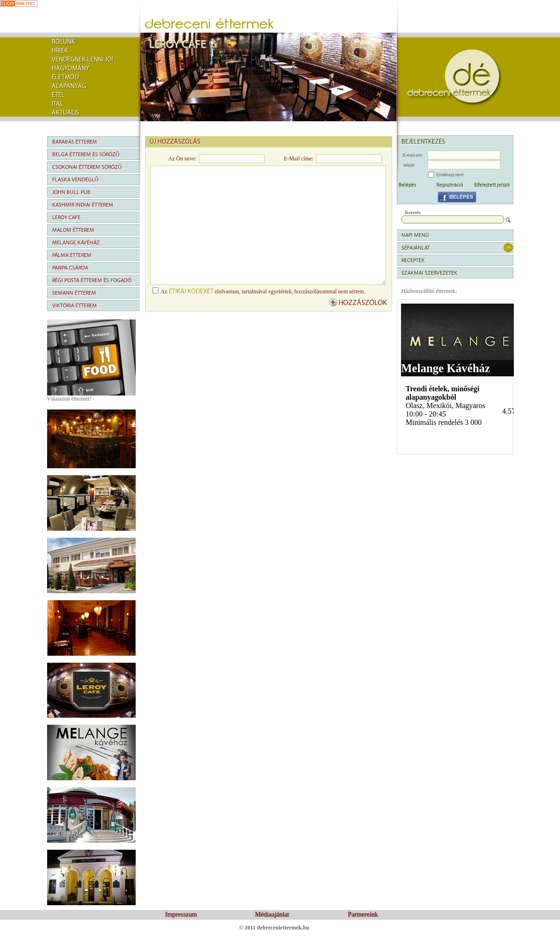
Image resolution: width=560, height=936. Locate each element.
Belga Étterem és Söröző (86, 154)
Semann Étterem (74, 293)
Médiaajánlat (272, 914)
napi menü (415, 235)
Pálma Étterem (72, 255)
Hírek (60, 51)
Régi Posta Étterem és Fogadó (92, 280)
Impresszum (181, 914)
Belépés (407, 185)
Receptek (413, 260)
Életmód (65, 77)
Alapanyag (69, 86)
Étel (58, 95)
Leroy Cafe (66, 217)
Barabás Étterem (75, 142)
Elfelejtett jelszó (492, 185)
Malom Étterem (73, 230)
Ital (58, 104)
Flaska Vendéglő (76, 180)
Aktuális (66, 113)
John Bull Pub (71, 192)
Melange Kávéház (76, 243)
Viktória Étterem (75, 305)
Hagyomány (71, 69)
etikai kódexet (191, 291)
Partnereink (363, 914)
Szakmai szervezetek (429, 273)
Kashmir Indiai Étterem (83, 205)
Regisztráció (450, 185)
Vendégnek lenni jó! (83, 60)
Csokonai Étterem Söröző (87, 167)
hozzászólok (363, 303)
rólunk (63, 42)
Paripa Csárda (70, 268)
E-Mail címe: (299, 159)
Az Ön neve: (183, 159)
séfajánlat (416, 248)
